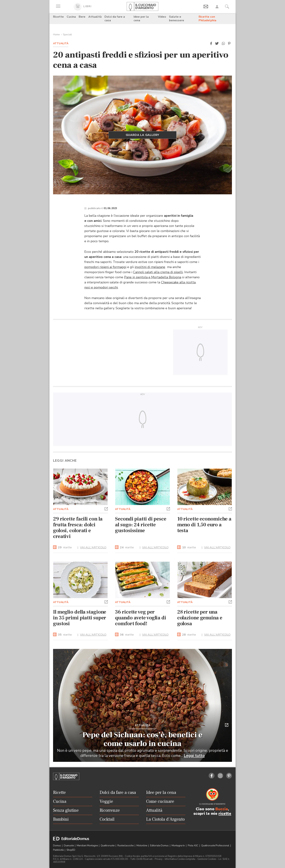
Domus (57, 846)
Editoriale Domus (160, 846)
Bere (82, 17)
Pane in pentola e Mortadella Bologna (153, 277)
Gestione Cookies (207, 859)
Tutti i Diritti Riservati (141, 859)
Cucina (71, 17)
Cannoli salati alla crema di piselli (158, 272)
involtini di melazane (150, 267)
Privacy (159, 859)
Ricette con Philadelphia (207, 19)
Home (56, 35)
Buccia (222, 809)
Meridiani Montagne (88, 846)
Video (162, 17)
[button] (211, 44)
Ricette (58, 17)
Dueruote (69, 846)
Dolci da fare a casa (115, 19)
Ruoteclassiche (126, 846)
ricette (65, 548)
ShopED (71, 850)
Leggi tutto (194, 756)
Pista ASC (193, 846)
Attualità (95, 17)
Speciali (67, 35)
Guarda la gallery (143, 135)
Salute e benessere (177, 19)
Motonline (142, 846)
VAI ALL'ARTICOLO (93, 547)
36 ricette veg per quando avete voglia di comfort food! (141, 618)
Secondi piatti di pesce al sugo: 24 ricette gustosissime (141, 525)
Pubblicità (59, 850)
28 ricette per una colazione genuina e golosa (200, 618)
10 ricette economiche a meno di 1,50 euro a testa (204, 525)
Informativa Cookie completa (180, 859)
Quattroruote (108, 846)
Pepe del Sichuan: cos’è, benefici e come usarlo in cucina (142, 739)
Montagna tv (178, 846)
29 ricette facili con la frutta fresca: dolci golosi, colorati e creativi (78, 528)
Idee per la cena (141, 19)
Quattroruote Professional (215, 846)
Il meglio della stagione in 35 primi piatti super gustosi (80, 618)
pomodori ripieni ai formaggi (105, 267)
